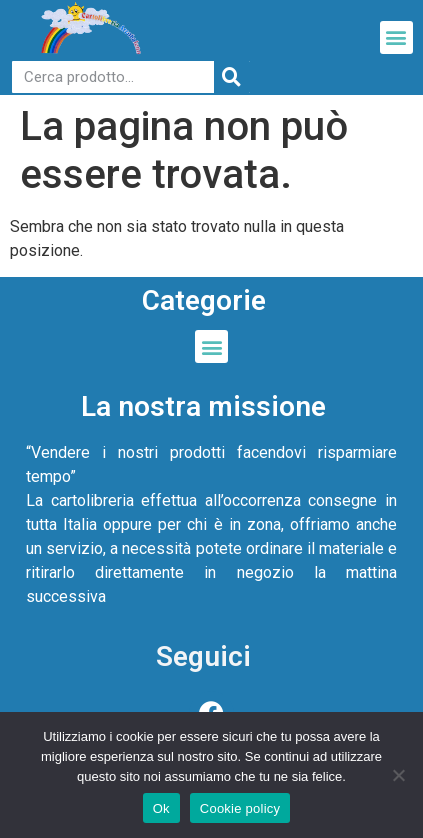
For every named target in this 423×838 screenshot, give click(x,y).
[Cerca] (232, 77)
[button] (396, 37)
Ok (161, 808)
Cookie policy (240, 808)
